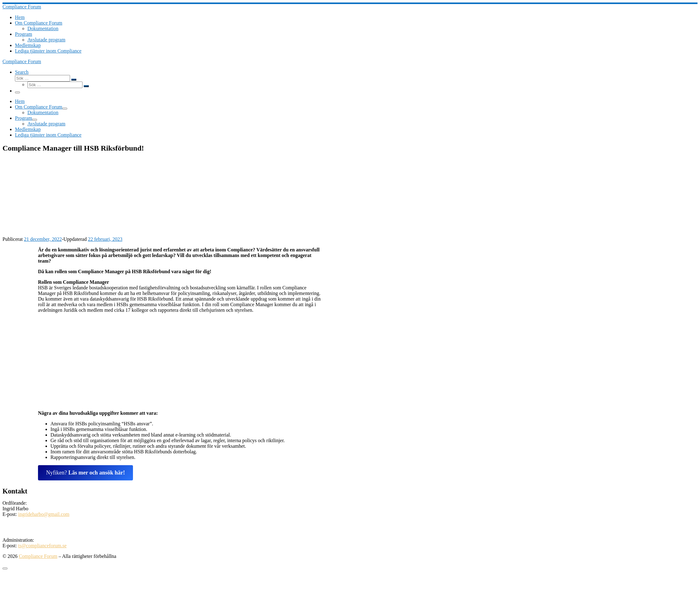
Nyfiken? (85, 473)
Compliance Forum (38, 556)
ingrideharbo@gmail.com (44, 514)
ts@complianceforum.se (42, 546)
